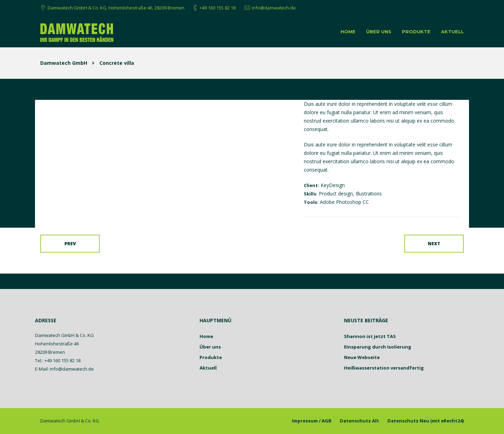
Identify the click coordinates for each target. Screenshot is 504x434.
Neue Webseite (362, 357)
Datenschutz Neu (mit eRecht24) (426, 421)
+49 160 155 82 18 (218, 8)
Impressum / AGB (312, 421)
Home (348, 32)
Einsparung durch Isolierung (378, 347)
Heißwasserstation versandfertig (384, 368)
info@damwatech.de (274, 8)
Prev (70, 243)
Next (434, 243)
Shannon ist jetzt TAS (370, 336)
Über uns (379, 32)
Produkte (416, 32)
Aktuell (452, 32)
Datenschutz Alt (359, 421)
